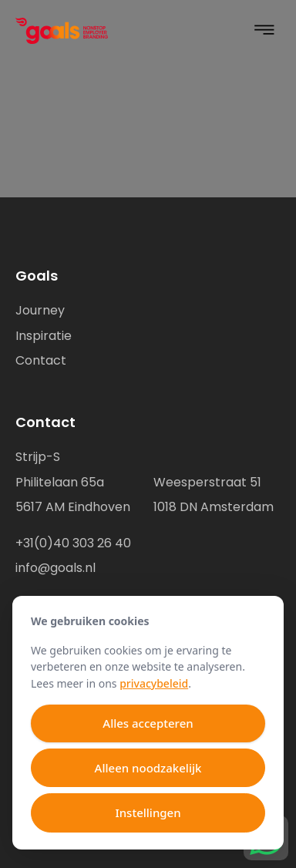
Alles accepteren (148, 723)
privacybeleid (154, 683)
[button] (264, 31)
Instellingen (148, 812)
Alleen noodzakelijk (148, 768)
